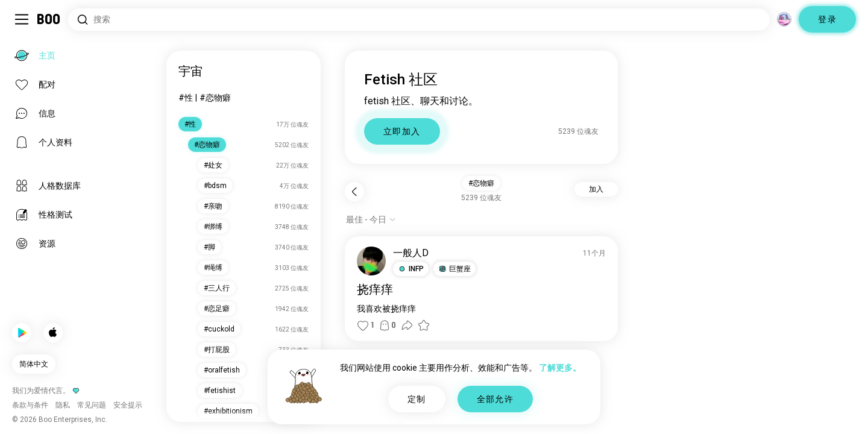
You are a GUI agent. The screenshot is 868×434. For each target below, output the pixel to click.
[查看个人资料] (371, 261)
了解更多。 (560, 368)
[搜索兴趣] (419, 20)
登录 (827, 19)
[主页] (49, 19)
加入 (596, 189)
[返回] (354, 192)
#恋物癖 (215, 98)
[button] (411, 269)
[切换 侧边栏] (22, 19)
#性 (186, 98)
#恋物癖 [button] (481, 183)
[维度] (784, 19)
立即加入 (402, 131)
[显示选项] (371, 219)
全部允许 (495, 399)
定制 (417, 399)
